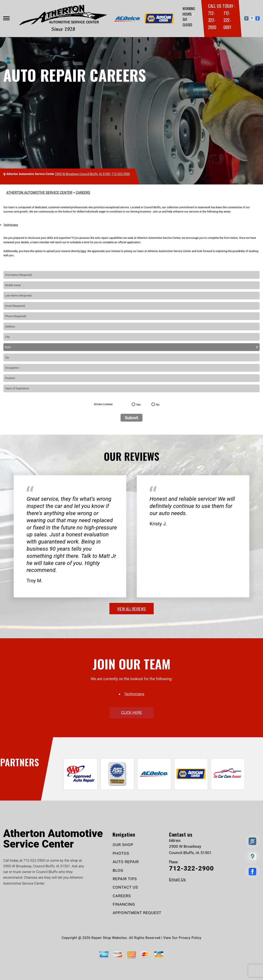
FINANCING (124, 904)
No (158, 405)
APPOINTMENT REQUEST (137, 913)
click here (131, 712)
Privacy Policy (190, 938)
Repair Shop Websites (109, 938)
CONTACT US (125, 887)
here (83, 251)
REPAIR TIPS (125, 879)
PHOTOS (121, 853)
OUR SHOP (123, 845)
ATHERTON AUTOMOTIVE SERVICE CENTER (39, 193)
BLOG (118, 870)
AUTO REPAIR (126, 862)
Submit (131, 418)
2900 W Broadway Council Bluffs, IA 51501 (83, 174)
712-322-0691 (227, 20)
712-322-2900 (212, 20)
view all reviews (131, 609)
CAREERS (83, 193)
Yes (138, 405)
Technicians (11, 225)
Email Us (177, 879)
